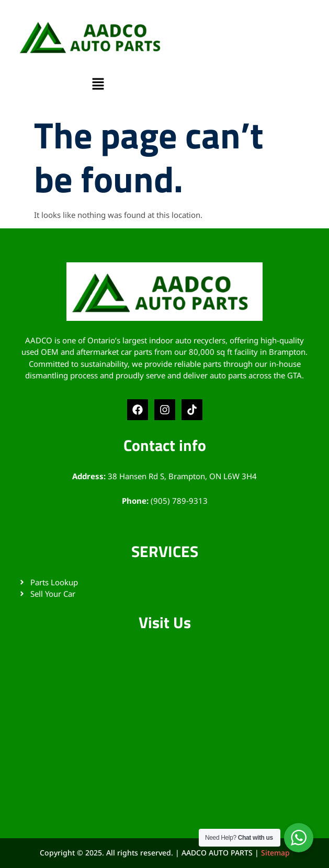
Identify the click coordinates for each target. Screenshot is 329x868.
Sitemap (275, 853)
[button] (98, 85)
